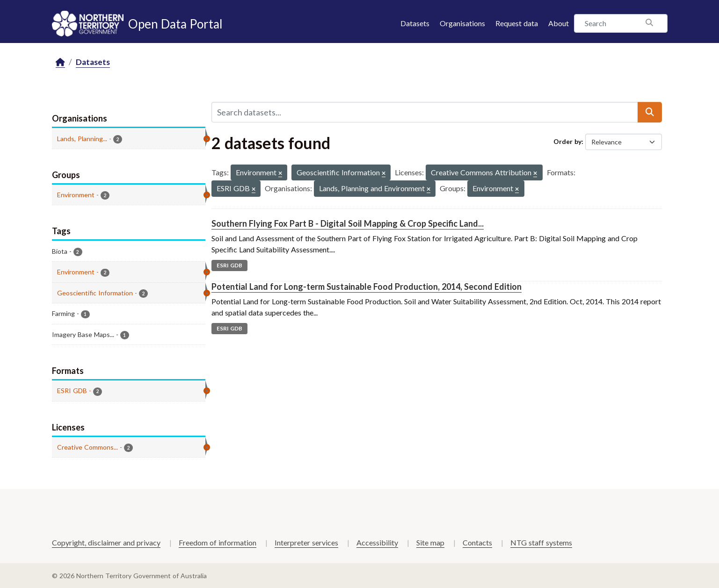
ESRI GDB (229, 265)
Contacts (477, 542)
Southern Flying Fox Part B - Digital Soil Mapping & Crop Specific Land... (348, 223)
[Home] (60, 62)
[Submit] (650, 112)
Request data (517, 23)
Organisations (462, 23)
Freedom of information (218, 542)
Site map (430, 542)
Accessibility (377, 542)
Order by (567, 141)
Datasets (415, 23)
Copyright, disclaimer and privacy (106, 542)
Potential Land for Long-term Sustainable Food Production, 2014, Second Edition (367, 287)
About (559, 23)
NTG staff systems (541, 542)
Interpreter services (306, 542)
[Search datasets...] (425, 112)
